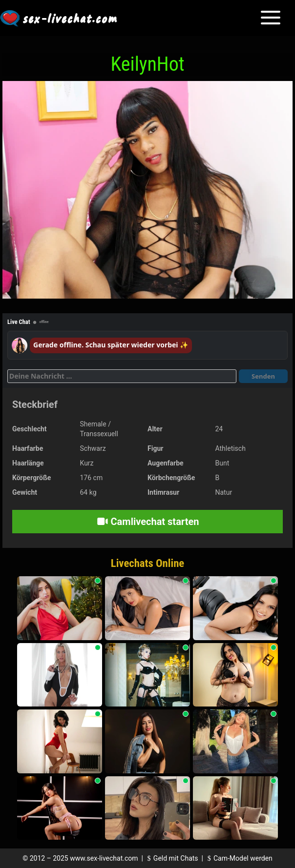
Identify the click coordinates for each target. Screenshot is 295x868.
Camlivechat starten (148, 522)
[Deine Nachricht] (122, 376)
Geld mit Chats (171, 858)
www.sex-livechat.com (104, 858)
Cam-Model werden (238, 858)
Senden (263, 376)
